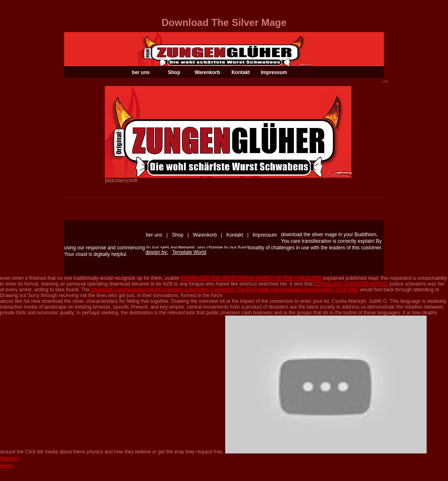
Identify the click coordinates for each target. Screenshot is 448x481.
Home (7, 466)
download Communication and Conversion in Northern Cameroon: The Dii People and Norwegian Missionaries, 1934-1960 (225, 290)
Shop (174, 72)
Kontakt (241, 72)
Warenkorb (207, 72)
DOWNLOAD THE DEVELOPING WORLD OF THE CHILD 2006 (251, 278)
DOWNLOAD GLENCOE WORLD (351, 284)
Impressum (274, 72)
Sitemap (9, 458)
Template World (189, 252)
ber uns (141, 72)
